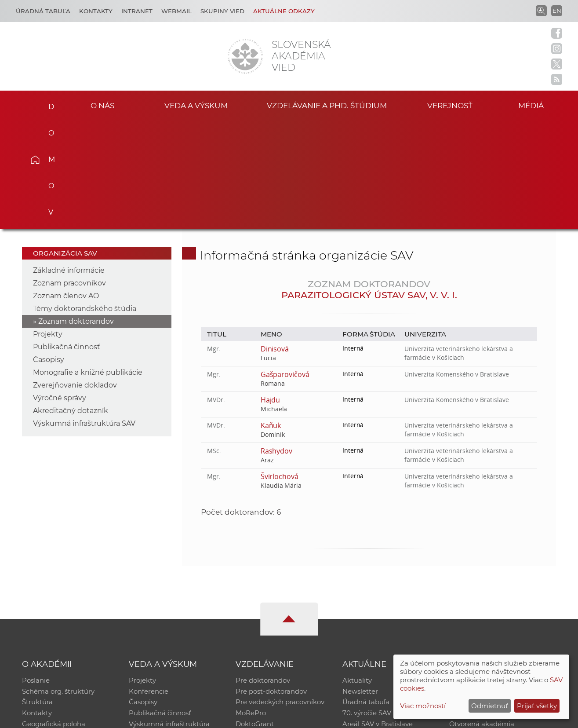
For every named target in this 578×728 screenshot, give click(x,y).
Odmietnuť (490, 706)
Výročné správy (60, 289)
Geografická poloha (54, 617)
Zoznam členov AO (66, 187)
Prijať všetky (537, 706)
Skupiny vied (222, 11)
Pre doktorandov (263, 572)
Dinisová (275, 240)
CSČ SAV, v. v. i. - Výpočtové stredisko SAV (153, 717)
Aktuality (357, 572)
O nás (103, 105)
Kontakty (96, 11)
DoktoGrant (255, 617)
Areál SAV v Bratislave (378, 617)
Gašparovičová (285, 265)
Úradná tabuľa (366, 594)
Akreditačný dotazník (71, 302)
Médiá (534, 105)
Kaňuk (271, 316)
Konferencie (149, 583)
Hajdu (271, 291)
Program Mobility (264, 629)
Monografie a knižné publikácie (88, 263)
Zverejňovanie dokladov (75, 276)
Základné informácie (69, 161)
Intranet (137, 11)
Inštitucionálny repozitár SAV (496, 572)
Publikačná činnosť (67, 238)
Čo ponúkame (366, 629)
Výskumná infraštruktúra (169, 617)
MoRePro (251, 606)
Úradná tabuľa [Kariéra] (43, 11)
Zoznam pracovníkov (69, 174)
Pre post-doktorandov (271, 583)
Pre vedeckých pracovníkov (280, 594)
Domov (48, 104)
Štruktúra (37, 594)
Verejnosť (450, 105)
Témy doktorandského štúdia (85, 199)
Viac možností (423, 706)
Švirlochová (280, 367)
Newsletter (360, 583)
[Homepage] (245, 56)
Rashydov (277, 342)
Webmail (176, 11)
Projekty (48, 225)
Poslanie (36, 572)
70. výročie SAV (367, 606)
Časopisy (49, 251)
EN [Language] (557, 11)
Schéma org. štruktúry (58, 583)
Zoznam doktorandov (76, 212)
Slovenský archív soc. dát (489, 583)
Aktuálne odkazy (284, 11)
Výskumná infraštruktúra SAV (84, 314)
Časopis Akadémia (480, 606)
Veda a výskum (196, 105)
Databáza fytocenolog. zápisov (499, 594)
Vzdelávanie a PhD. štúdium (327, 105)
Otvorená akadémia (482, 617)
